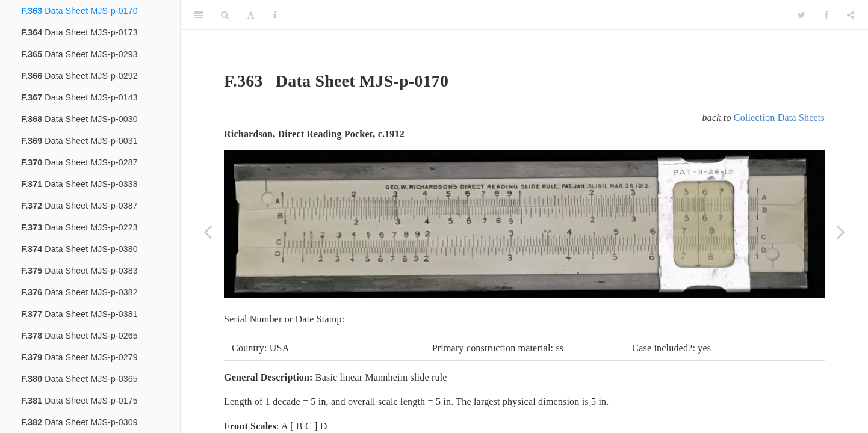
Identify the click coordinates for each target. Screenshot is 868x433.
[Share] (851, 15)
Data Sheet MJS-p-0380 (79, 249)
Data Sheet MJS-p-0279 (79, 357)
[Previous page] (208, 232)
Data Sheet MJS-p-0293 (79, 54)
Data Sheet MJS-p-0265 (79, 336)
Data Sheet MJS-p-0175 (79, 401)
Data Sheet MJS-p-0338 (79, 184)
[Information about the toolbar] (275, 15)
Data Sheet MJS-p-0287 (79, 162)
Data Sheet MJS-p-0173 (79, 32)
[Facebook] (826, 15)
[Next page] (841, 232)
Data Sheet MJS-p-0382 (79, 292)
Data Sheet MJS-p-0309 (79, 422)
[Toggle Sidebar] (199, 15)
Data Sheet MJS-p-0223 (79, 227)
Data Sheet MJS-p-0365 (79, 379)
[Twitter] (801, 15)
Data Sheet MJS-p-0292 (79, 76)
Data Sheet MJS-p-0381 (79, 314)
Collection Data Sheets (779, 118)
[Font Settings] (251, 15)
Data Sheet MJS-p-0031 (79, 141)
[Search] (225, 15)
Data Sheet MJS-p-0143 (79, 97)
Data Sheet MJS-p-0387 (79, 206)
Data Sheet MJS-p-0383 (79, 271)
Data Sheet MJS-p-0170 (79, 11)
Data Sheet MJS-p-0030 (79, 119)
